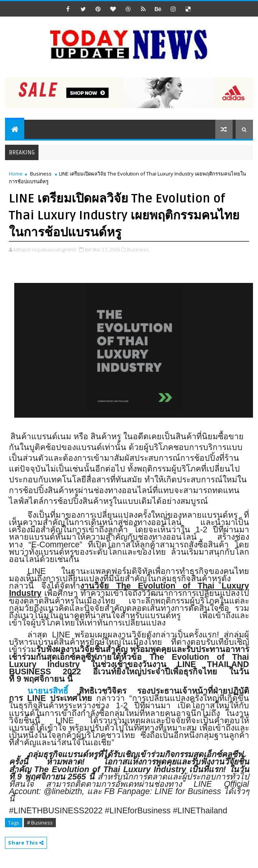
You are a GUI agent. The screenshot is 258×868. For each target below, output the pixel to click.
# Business (40, 823)
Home (16, 174)
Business (41, 174)
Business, (138, 249)
